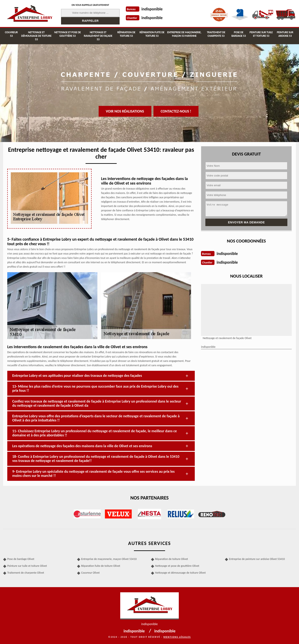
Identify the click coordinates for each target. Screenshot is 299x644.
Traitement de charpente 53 (216, 34)
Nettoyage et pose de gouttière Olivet (177, 566)
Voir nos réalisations (125, 111)
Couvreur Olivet (90, 573)
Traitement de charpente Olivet (26, 573)
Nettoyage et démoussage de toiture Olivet (180, 573)
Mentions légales (177, 637)
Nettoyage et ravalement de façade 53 (98, 36)
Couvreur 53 (11, 34)
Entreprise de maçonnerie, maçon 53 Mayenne (184, 34)
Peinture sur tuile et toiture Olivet (27, 566)
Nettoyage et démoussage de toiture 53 (36, 36)
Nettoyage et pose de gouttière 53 (67, 34)
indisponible (152, 9)
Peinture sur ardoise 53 (285, 34)
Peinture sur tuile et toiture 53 (261, 34)
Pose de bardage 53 (239, 34)
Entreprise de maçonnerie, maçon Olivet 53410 (109, 559)
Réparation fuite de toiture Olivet (101, 566)
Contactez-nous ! (176, 111)
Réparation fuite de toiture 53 (152, 34)
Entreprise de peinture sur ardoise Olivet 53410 (257, 559)
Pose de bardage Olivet (21, 559)
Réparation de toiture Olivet (172, 559)
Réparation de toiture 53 (126, 34)
